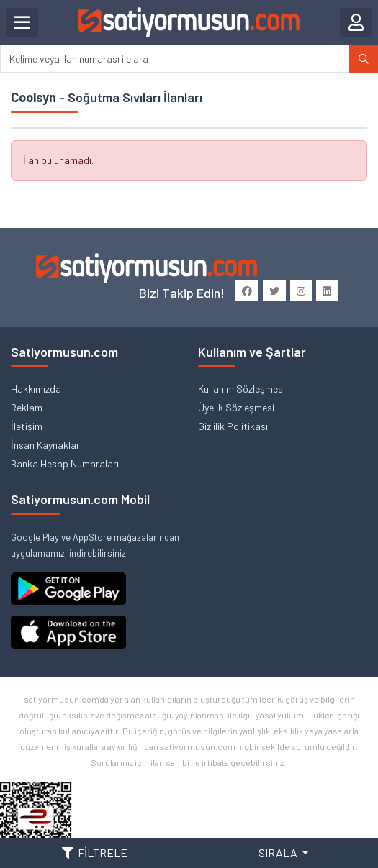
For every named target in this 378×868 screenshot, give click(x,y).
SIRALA (279, 853)
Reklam (27, 407)
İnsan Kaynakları (46, 445)
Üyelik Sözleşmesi (236, 407)
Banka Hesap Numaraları (65, 463)
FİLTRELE (95, 853)
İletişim (27, 426)
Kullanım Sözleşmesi (242, 389)
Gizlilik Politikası (233, 426)
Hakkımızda (36, 389)
